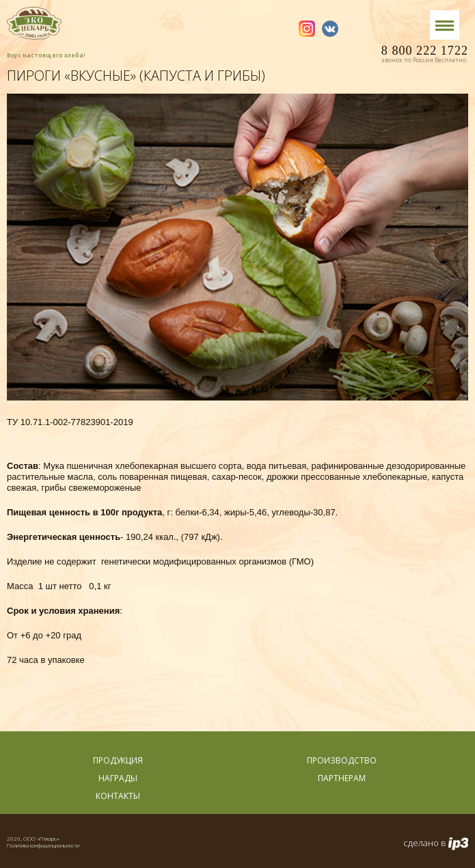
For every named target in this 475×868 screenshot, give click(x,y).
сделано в (436, 843)
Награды (118, 778)
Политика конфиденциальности (43, 845)
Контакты (118, 796)
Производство (342, 760)
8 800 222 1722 (425, 54)
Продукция (118, 760)
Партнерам (342, 778)
